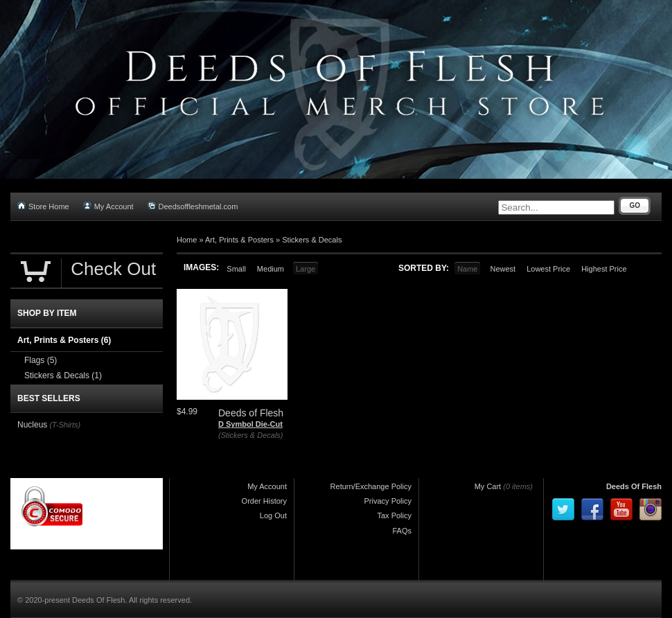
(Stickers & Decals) (251, 435)
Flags (41, 360)
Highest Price (604, 269)
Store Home (43, 206)
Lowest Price (548, 269)
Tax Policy (394, 515)
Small (236, 269)
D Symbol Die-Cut (250, 424)
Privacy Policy (388, 501)
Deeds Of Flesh (634, 486)
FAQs (402, 531)
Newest (503, 269)
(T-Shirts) (65, 425)
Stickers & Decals (312, 240)
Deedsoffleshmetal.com (193, 206)
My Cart (488, 486)
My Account (108, 206)
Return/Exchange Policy (371, 486)
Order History (264, 501)
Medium (271, 269)
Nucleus (32, 425)
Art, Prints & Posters (239, 240)
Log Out (273, 515)
